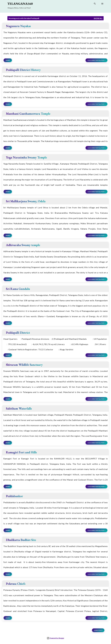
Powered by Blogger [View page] (55, 638)
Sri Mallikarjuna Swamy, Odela (26, 201)
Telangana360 (20, 4)
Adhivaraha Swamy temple (23, 245)
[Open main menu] (102, 4)
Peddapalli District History (23, 70)
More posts (98, 630)
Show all (98, 18)
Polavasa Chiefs (16, 584)
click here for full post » (96, 60)
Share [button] (8, 60)
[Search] (95, 4)
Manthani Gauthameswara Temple (28, 114)
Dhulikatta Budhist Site (21, 540)
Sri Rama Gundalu (18, 289)
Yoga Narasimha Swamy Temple (26, 157)
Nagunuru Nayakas (18, 26)
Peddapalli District (18, 333)
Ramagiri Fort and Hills (21, 452)
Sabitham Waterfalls (19, 408)
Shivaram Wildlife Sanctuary (24, 365)
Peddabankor (14, 496)
